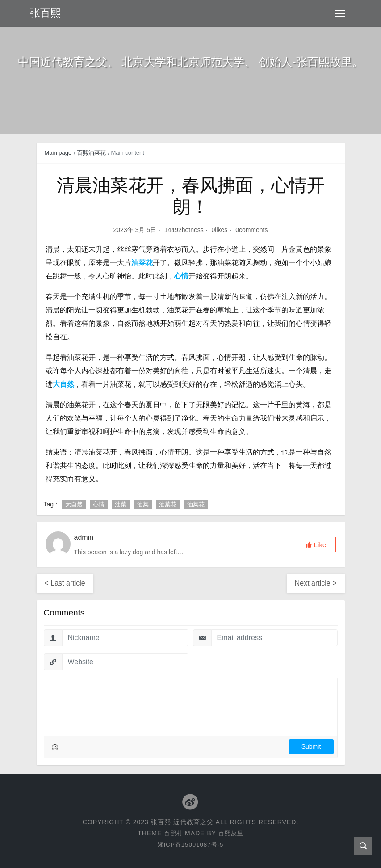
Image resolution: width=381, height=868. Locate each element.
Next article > (316, 583)
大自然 (74, 504)
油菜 (121, 504)
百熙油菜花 (91, 153)
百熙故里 (231, 833)
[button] (316, 545)
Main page (58, 153)
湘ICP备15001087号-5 (190, 844)
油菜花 (168, 504)
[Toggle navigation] (340, 13)
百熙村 (173, 833)
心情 (99, 504)
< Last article (65, 583)
